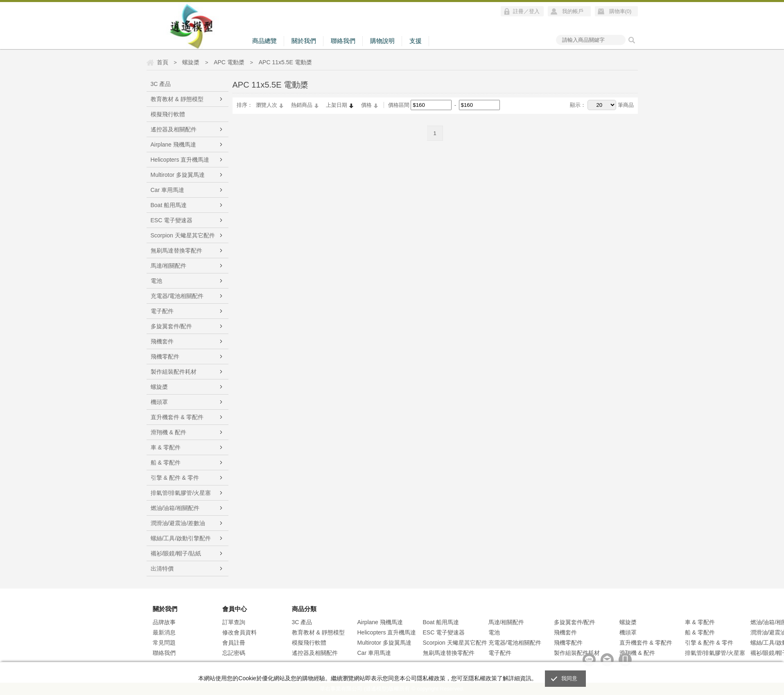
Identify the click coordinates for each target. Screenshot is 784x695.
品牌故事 (164, 622)
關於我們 (304, 41)
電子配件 (162, 311)
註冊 (518, 11)
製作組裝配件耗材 (174, 372)
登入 (534, 11)
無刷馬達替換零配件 (176, 250)
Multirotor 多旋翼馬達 (178, 175)
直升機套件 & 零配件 (177, 417)
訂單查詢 (234, 622)
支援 (416, 41)
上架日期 (337, 105)
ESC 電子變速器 (172, 220)
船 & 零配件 (166, 463)
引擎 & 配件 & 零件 (175, 478)
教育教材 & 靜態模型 (177, 99)
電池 (156, 281)
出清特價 (162, 569)
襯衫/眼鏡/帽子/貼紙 (176, 553)
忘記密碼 (234, 653)
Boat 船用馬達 (169, 205)
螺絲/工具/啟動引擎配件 (181, 538)
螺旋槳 (159, 387)
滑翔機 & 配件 (168, 432)
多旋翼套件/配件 (172, 326)
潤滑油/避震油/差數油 (178, 523)
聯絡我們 (343, 41)
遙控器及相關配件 (174, 129)
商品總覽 (264, 41)
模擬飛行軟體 (168, 114)
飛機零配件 (165, 357)
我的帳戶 (573, 11)
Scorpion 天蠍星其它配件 (183, 235)
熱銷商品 (302, 105)
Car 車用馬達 (167, 190)
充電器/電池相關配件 (177, 296)
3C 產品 (161, 84)
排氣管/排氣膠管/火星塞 (181, 493)
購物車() (620, 11)
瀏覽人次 (267, 105)
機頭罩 (159, 402)
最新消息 (164, 632)
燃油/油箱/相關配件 (175, 508)
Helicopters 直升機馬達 (180, 160)
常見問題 (164, 643)
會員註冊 (234, 643)
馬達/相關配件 (169, 266)
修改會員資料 (239, 632)
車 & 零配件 (166, 447)
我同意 (569, 678)
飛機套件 (162, 341)
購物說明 (382, 41)
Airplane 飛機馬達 (173, 144)
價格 (366, 105)
